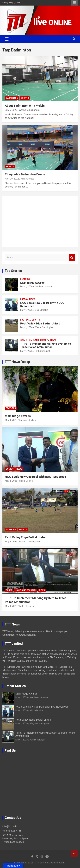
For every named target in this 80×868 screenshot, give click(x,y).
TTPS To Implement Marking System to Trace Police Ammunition (46, 345)
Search (72, 258)
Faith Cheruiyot (42, 351)
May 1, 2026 (26, 287)
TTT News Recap (17, 362)
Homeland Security (38, 340)
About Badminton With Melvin (25, 106)
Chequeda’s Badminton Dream (25, 174)
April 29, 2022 (12, 179)
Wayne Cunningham (29, 110)
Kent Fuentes (28, 179)
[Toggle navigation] (7, 39)
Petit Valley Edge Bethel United (40, 323)
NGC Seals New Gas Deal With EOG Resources (35, 477)
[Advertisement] (40, 221)
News (32, 299)
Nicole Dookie (41, 310)
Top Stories (13, 271)
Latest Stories (15, 686)
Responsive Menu (74, 3)
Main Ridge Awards (32, 283)
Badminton (12, 98)
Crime (23, 340)
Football (25, 320)
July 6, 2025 (11, 110)
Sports (25, 98)
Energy (24, 299)
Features (25, 279)
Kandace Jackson (44, 287)
